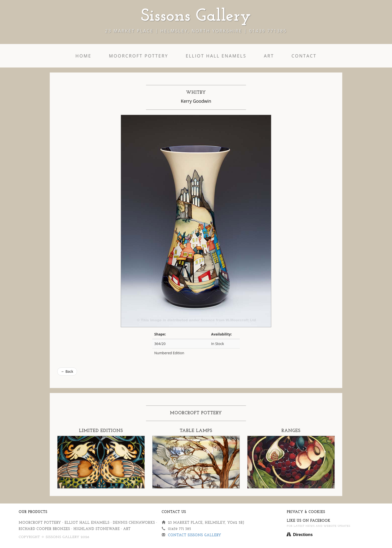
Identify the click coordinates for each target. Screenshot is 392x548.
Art (269, 56)
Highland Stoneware (97, 529)
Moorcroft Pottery (139, 56)
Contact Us (174, 512)
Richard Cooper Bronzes (44, 529)
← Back (67, 371)
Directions (303, 535)
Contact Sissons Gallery (195, 535)
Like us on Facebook (308, 521)
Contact (304, 56)
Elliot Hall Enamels (216, 56)
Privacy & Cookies (306, 512)
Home (83, 56)
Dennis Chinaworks (134, 523)
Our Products (33, 512)
